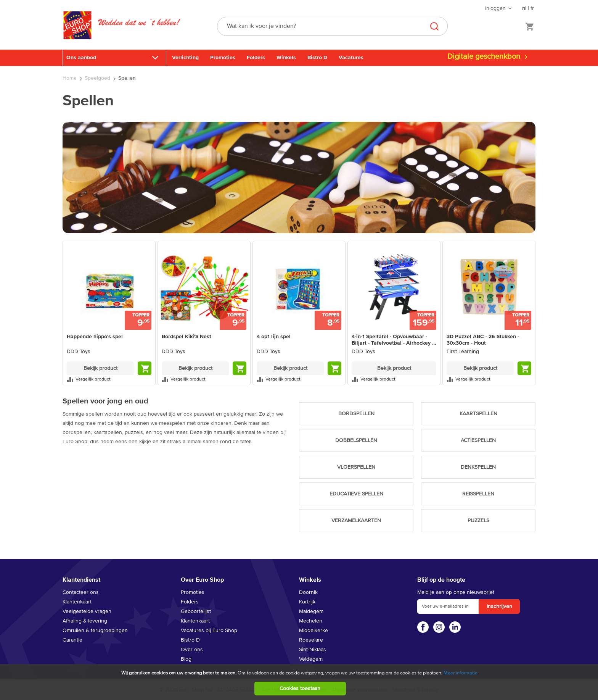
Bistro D (317, 58)
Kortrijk (307, 602)
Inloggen (495, 8)
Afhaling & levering (85, 621)
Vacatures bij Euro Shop (209, 631)
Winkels (286, 58)
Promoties (223, 58)
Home (70, 78)
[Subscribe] (499, 606)
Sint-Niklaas (313, 650)
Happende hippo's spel (95, 337)
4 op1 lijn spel (274, 337)
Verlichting (185, 58)
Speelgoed (98, 78)
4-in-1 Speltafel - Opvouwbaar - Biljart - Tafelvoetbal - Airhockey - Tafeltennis (393, 340)
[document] (300, 682)
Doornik (308, 592)
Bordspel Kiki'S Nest (186, 337)
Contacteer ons (81, 592)
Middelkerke (313, 631)
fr (532, 8)
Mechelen (311, 621)
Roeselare (311, 640)
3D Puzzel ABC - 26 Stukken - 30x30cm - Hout (483, 340)
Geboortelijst (196, 611)
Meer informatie (461, 673)
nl (524, 8)
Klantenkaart (77, 602)
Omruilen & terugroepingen (95, 631)
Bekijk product (100, 368)
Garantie (72, 640)
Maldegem (311, 611)
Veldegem (311, 659)
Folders (256, 58)
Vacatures (351, 58)
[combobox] (332, 26)
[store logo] (77, 33)
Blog (186, 659)
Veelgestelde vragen (87, 611)
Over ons (192, 650)
